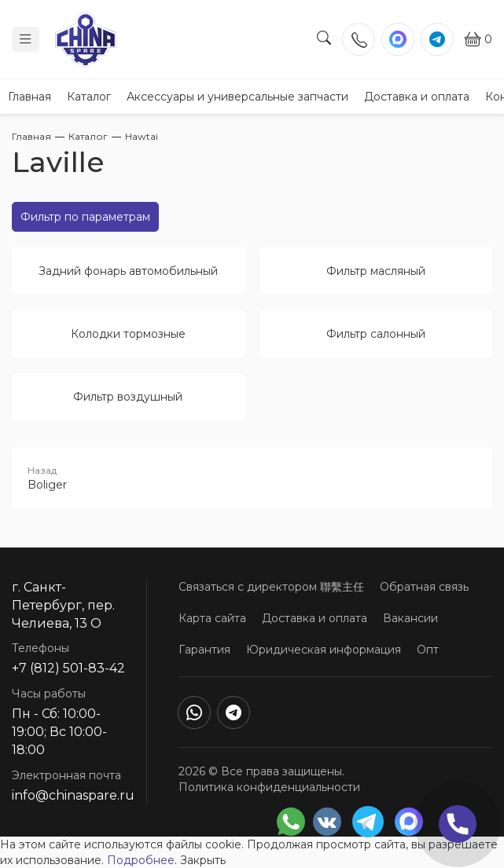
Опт (428, 650)
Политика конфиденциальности (269, 787)
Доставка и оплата (417, 97)
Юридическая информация (324, 650)
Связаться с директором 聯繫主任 (271, 587)
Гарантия (204, 650)
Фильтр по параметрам (85, 217)
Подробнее (141, 860)
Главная (29, 97)
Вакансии (410, 618)
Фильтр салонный (376, 334)
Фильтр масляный (376, 271)
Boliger (252, 478)
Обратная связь (424, 587)
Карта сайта (212, 618)
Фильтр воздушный (128, 397)
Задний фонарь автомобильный (128, 271)
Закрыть (203, 860)
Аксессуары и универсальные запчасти (237, 97)
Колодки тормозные (128, 334)
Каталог (89, 97)
